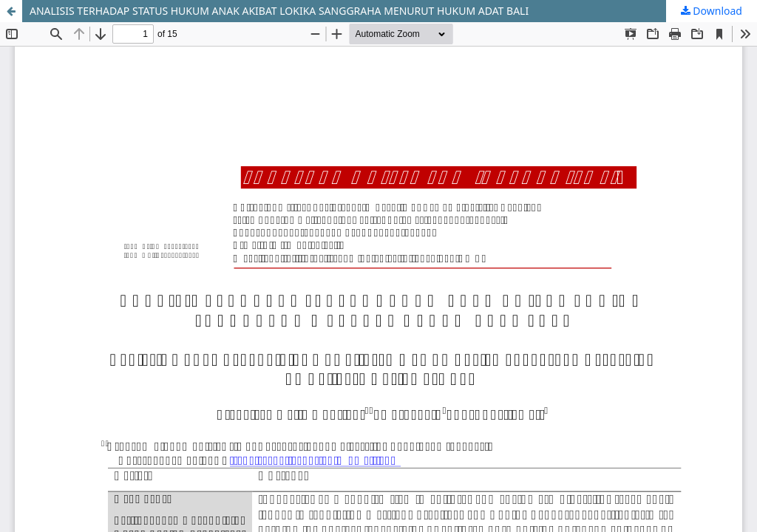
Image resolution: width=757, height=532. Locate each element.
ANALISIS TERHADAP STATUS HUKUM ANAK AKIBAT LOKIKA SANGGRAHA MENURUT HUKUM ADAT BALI (279, 11)
